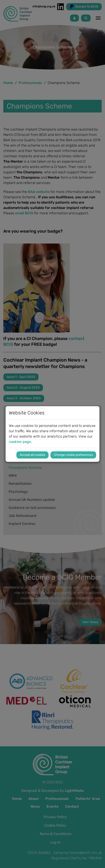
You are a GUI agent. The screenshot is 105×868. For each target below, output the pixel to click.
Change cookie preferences (73, 455)
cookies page (20, 442)
